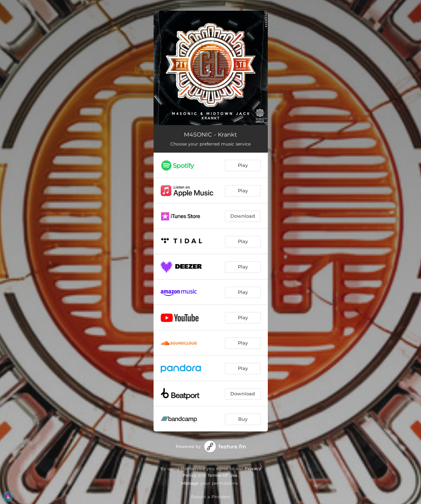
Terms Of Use (222, 475)
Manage (190, 483)
